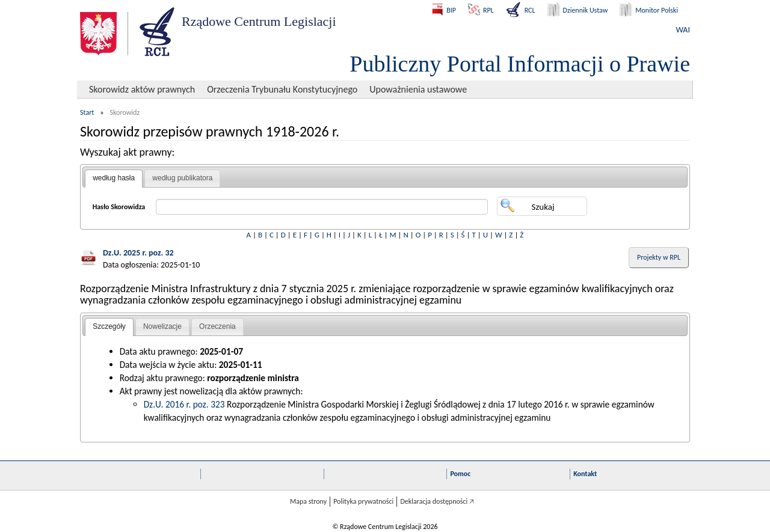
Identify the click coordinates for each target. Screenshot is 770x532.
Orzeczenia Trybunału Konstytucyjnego (282, 89)
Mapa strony (308, 501)
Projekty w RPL (659, 257)
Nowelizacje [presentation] (162, 326)
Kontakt (585, 474)
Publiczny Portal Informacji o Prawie (520, 64)
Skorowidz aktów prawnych (142, 89)
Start (87, 112)
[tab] (114, 179)
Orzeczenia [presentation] (217, 326)
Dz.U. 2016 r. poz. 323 (184, 404)
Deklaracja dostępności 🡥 (437, 501)
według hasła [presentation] (114, 178)
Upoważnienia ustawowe (418, 89)
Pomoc (460, 474)
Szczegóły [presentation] (109, 326)
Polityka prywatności (363, 501)
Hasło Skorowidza (119, 207)
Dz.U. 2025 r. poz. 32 (138, 253)
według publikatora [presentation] (182, 178)
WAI (683, 30)
